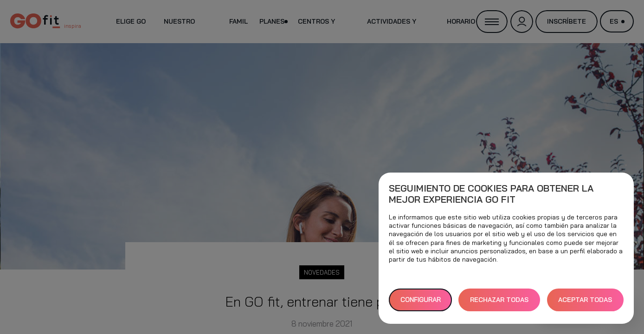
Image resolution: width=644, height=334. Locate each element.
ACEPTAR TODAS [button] (585, 300)
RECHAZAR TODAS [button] (499, 300)
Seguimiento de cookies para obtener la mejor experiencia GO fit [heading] (491, 194)
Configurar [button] (421, 300)
